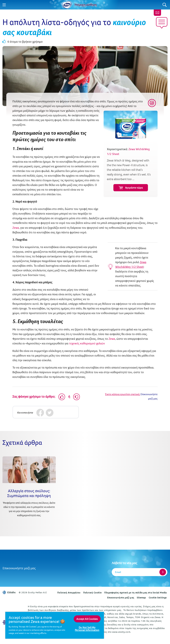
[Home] (67, 5)
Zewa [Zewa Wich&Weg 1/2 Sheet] (112, 339)
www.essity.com (121, 632)
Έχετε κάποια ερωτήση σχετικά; (123, 394)
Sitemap (141, 598)
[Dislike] (77, 397)
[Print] (152, 103)
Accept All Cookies (87, 619)
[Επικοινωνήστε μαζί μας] (157, 13)
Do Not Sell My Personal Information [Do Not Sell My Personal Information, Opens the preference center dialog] (87, 629)
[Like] (62, 397)
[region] (55, 625)
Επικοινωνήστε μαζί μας (19, 568)
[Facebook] (40, 413)
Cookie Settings (158, 598)
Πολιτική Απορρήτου (69, 593)
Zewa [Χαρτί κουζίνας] (16, 228)
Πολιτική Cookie (92, 593)
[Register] (163, 572)
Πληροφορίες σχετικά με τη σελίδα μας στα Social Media (135, 593)
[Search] (165, 5)
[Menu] (4, 5)
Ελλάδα (9, 592)
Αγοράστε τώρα (131, 188)
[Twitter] (50, 413)
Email (118, 572)
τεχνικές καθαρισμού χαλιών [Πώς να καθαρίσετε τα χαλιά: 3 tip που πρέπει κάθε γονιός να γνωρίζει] (87, 343)
